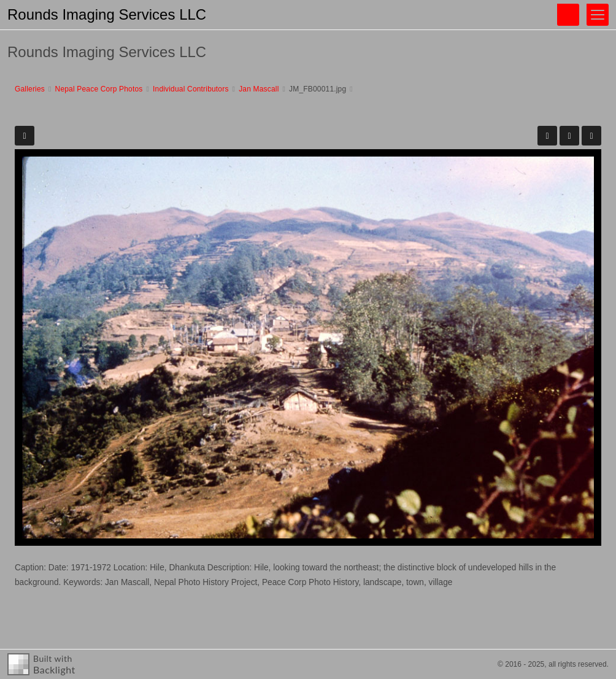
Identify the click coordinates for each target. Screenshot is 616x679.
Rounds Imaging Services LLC (107, 14)
